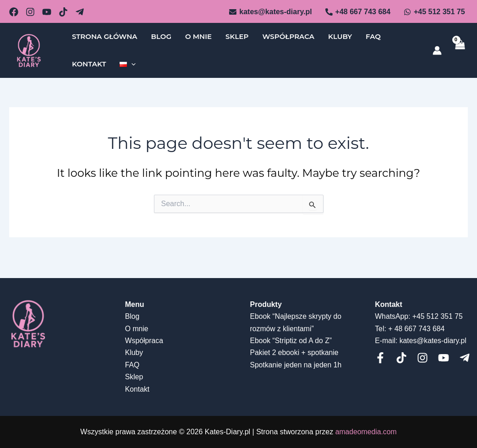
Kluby (340, 36)
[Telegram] (80, 12)
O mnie (198, 36)
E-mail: (386, 341)
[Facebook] (380, 358)
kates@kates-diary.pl (433, 341)
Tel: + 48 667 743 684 (410, 329)
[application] (131, 64)
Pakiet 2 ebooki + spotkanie (295, 352)
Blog (161, 36)
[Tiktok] (401, 358)
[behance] (47, 12)
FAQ (373, 36)
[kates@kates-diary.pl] (271, 12)
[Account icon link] (437, 50)
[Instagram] (422, 358)
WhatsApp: (393, 316)
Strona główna (105, 36)
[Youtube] (444, 358)
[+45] (434, 12)
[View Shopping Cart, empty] (459, 51)
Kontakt (89, 64)
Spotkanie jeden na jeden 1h (297, 365)
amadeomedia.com (366, 432)
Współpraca (288, 36)
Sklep (237, 36)
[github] (30, 12)
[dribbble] (63, 12)
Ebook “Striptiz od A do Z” (292, 341)
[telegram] (465, 358)
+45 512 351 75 (439, 316)
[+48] (358, 12)
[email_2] (14, 12)
